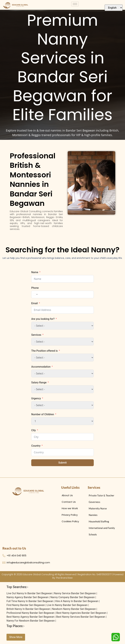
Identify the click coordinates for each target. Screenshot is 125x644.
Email (35, 305)
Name (35, 274)
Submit (63, 464)
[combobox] (35, 296)
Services (36, 337)
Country (36, 448)
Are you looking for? (43, 321)
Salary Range (39, 384)
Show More (16, 639)
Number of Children (43, 416)
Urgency (36, 400)
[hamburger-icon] (75, 4)
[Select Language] (114, 8)
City (34, 432)
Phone (35, 290)
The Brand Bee (64, 580)
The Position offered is (44, 353)
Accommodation (41, 368)
